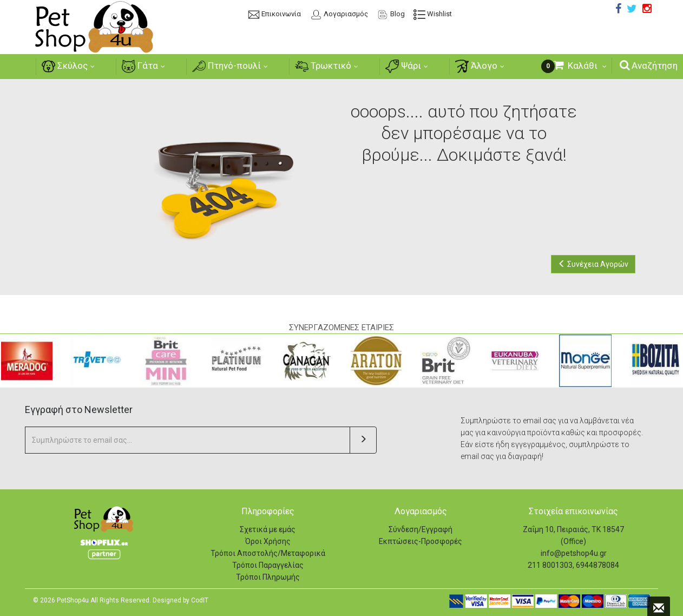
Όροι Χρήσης (268, 541)
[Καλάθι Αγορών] (580, 66)
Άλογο (481, 66)
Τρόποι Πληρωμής (268, 577)
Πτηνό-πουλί (226, 66)
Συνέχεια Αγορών (593, 264)
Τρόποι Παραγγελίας (268, 565)
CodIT (200, 600)
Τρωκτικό (324, 66)
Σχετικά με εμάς (268, 529)
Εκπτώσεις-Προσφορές (421, 541)
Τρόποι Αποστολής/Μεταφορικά (268, 553)
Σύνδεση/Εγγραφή (421, 529)
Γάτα (138, 66)
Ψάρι (406, 66)
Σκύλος (61, 66)
